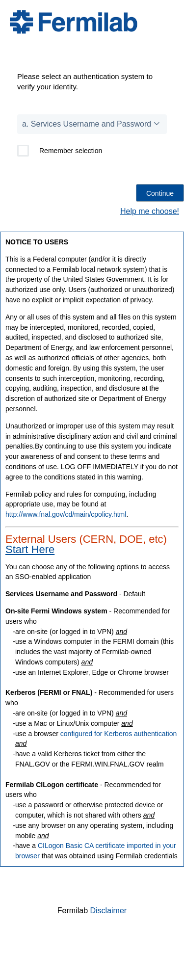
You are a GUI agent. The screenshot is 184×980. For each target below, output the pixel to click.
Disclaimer (109, 911)
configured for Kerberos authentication (118, 734)
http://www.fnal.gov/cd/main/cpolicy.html (66, 514)
